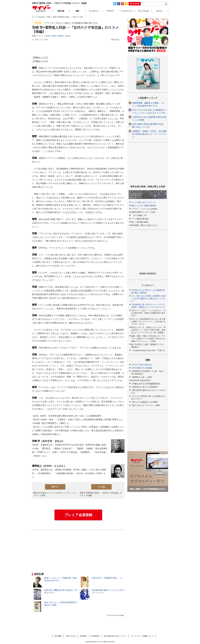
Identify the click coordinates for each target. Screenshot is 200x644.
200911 (48, 36)
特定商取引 (96, 636)
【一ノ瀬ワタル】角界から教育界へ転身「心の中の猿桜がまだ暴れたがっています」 (148, 299)
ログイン (160, 11)
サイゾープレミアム (42, 9)
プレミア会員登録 (78, 515)
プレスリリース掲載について (142, 636)
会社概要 (58, 636)
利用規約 (84, 636)
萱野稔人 (61, 36)
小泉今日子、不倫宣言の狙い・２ (107, 578)
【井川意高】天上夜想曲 (142, 368)
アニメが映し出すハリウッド (143, 202)
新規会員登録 (135, 4)
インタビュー (94, 11)
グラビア (110, 11)
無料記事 (61, 11)
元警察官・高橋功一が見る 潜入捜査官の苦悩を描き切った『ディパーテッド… (149, 134)
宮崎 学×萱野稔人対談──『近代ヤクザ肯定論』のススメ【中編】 (101, 494)
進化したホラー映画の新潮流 (143, 206)
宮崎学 (54, 36)
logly (122, 615)
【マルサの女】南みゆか (142, 365)
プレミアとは (143, 11)
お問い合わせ (71, 636)
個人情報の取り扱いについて (115, 636)
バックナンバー (127, 11)
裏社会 (68, 36)
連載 (77, 11)
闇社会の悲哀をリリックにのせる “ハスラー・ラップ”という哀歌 (55, 494)
